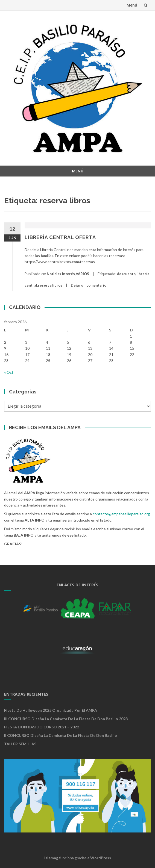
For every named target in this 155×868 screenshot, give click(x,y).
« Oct (9, 372)
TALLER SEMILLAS (20, 744)
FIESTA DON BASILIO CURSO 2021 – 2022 (42, 727)
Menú (132, 5)
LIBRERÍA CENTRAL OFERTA (60, 237)
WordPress (101, 858)
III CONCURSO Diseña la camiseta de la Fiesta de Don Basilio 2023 (66, 719)
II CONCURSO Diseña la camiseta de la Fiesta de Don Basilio (61, 735)
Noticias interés (61, 274)
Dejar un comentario (89, 285)
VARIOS (82, 274)
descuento (126, 274)
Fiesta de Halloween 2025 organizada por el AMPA (51, 710)
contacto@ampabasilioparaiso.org (121, 514)
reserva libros (50, 285)
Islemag (51, 858)
